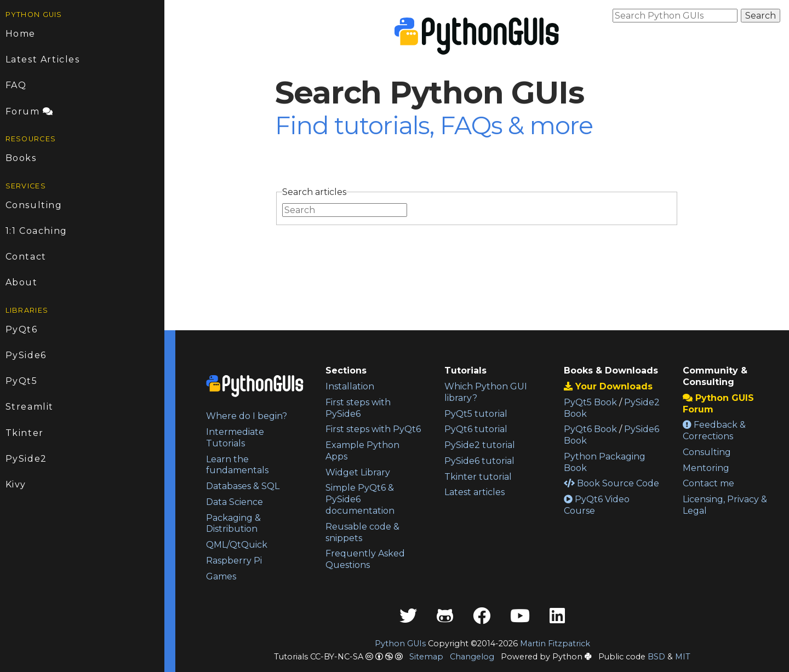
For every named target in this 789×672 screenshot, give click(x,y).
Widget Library (358, 472)
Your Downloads (608, 386)
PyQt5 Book (590, 402)
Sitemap (426, 657)
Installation (350, 386)
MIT (683, 657)
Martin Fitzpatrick (555, 644)
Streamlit (30, 407)
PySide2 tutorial (480, 445)
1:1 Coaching (36, 231)
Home (21, 34)
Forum (30, 111)
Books (21, 158)
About (22, 282)
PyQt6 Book (590, 429)
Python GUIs (400, 644)
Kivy (16, 484)
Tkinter (25, 433)
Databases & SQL (243, 486)
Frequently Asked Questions (365, 559)
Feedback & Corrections (714, 430)
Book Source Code (611, 483)
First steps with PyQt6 (373, 429)
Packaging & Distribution (233, 524)
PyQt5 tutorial (476, 414)
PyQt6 (22, 329)
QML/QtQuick (237, 545)
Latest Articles (43, 59)
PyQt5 (22, 381)
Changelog (472, 657)
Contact (26, 257)
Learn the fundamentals (237, 465)
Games (221, 576)
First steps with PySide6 (358, 408)
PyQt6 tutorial (476, 429)
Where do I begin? (247, 416)
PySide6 (26, 355)
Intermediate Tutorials (235, 438)
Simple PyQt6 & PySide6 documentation (360, 499)
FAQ (16, 85)
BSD (656, 657)
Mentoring (706, 468)
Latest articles (474, 492)
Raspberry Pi (234, 561)
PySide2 (26, 459)
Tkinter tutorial (478, 477)
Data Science (235, 502)
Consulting (34, 205)
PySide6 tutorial (479, 461)
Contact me (708, 483)
